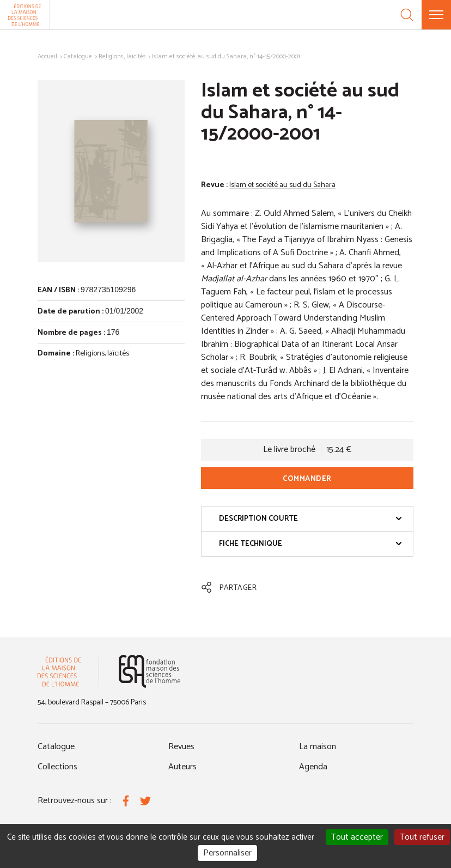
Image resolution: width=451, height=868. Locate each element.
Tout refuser (422, 837)
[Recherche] (407, 15)
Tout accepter (357, 837)
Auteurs (182, 767)
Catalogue (78, 56)
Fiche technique (310, 544)
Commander (307, 479)
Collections (57, 767)
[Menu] (436, 15)
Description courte (310, 519)
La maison (318, 747)
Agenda (313, 767)
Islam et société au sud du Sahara (282, 185)
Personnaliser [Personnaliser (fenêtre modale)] (227, 853)
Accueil (47, 56)
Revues (181, 747)
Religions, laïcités (122, 56)
